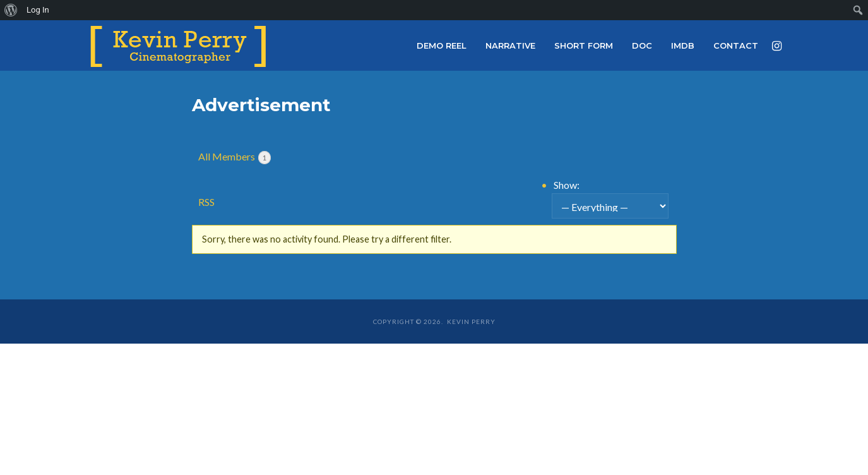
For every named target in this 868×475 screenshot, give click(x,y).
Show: (567, 185)
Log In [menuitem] (38, 10)
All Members (235, 157)
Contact (736, 45)
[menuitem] (11, 10)
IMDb (683, 45)
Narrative (510, 45)
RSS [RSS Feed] (206, 202)
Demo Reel (442, 45)
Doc (642, 45)
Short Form (584, 45)
